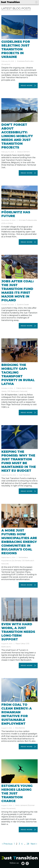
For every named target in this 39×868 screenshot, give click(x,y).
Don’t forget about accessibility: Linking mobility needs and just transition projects (17, 136)
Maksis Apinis (21, 388)
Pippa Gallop (20, 644)
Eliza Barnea (20, 728)
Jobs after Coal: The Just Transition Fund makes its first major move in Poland (17, 291)
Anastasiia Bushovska (25, 61)
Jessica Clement (23, 152)
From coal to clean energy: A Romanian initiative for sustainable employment (17, 714)
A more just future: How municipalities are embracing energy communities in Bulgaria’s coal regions (19, 542)
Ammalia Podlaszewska (28, 220)
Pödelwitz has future (16, 214)
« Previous (7, 844)
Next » (34, 844)
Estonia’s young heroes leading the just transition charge (17, 793)
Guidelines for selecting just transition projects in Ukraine (16, 49)
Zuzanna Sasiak (23, 305)
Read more (27, 85)
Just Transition (25, 475)
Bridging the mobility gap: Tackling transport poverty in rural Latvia (18, 374)
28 (28, 844)
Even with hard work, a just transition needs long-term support (18, 632)
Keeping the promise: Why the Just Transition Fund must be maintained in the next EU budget (19, 461)
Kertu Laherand (21, 805)
